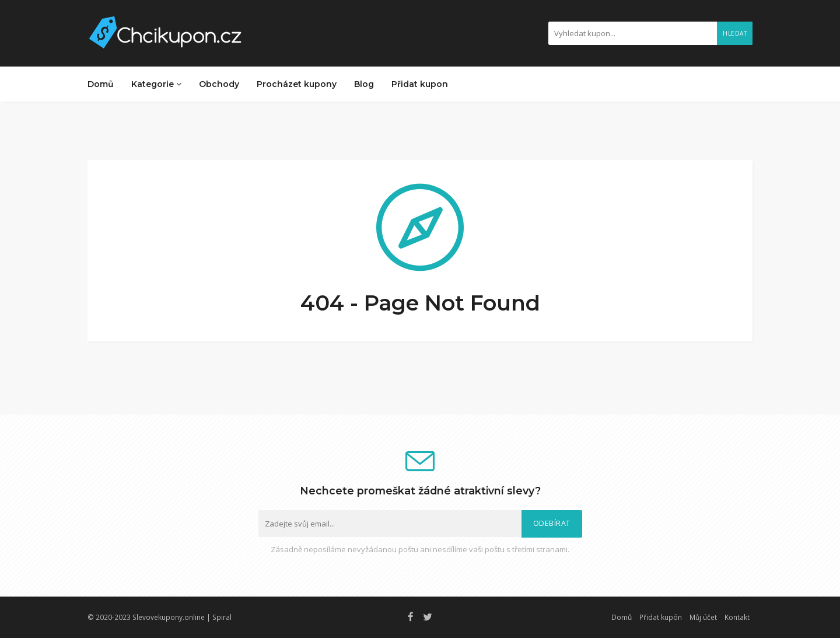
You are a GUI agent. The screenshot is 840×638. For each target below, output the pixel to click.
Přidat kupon (420, 84)
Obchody (219, 84)
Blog (364, 84)
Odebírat (552, 523)
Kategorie (156, 84)
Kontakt (737, 617)
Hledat (735, 33)
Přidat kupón (661, 617)
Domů (101, 84)
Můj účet (703, 617)
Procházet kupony (297, 84)
